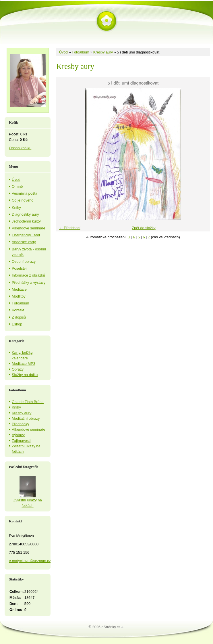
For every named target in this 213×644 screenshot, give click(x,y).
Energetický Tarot (26, 235)
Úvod (63, 52)
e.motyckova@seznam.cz (30, 561)
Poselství (19, 268)
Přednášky (20, 424)
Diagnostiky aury (25, 214)
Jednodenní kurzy (26, 221)
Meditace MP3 (24, 364)
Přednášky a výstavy (29, 282)
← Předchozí (70, 228)
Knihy (16, 207)
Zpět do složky (144, 228)
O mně (17, 186)
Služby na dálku (25, 375)
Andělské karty (24, 242)
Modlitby (19, 296)
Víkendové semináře (29, 228)
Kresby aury (103, 52)
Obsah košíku (20, 148)
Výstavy (18, 435)
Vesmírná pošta (25, 193)
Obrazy (18, 369)
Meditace (19, 289)
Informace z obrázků (28, 275)
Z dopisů (19, 317)
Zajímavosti (21, 441)
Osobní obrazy (24, 261)
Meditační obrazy (26, 418)
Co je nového (23, 200)
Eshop (17, 324)
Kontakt (18, 310)
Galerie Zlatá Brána (28, 402)
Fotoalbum (80, 52)
